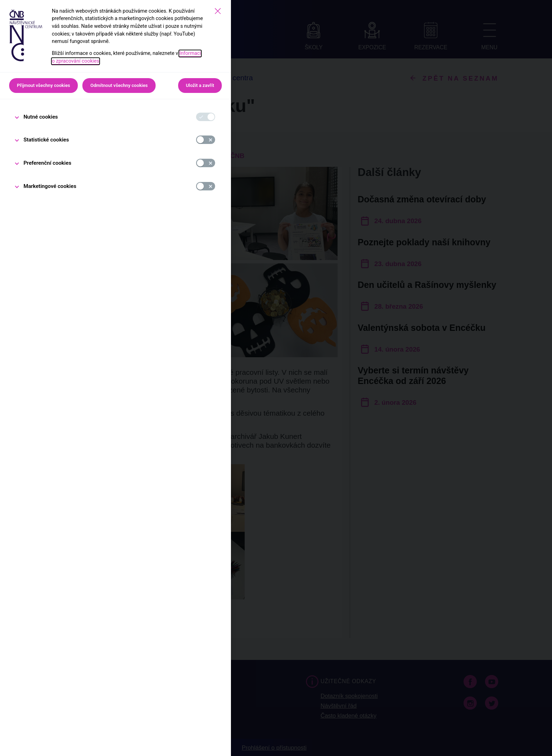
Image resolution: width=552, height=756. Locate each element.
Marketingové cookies (50, 186)
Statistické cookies (46, 140)
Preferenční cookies (48, 163)
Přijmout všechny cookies (43, 85)
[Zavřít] (218, 11)
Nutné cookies (41, 117)
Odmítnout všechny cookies (119, 85)
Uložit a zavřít (200, 85)
